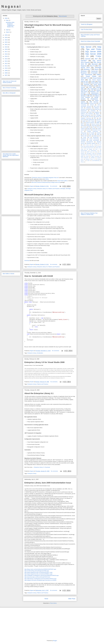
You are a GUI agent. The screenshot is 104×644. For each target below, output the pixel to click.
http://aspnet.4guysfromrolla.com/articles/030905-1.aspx (38, 574)
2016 (6, 54)
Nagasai (83, 66)
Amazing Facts (93, 103)
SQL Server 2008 (93, 54)
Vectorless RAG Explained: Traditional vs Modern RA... (10, 25)
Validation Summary (86, 118)
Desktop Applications (90, 146)
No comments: (54, 186)
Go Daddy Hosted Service (88, 148)
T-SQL (98, 56)
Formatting (99, 146)
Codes (93, 81)
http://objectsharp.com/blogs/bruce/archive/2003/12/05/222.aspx (40, 579)
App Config (94, 145)
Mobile (95, 136)
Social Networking (94, 139)
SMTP (82, 124)
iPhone (82, 162)
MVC (90, 136)
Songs (87, 156)
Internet (92, 105)
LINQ (98, 134)
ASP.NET (84, 61)
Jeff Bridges (89, 149)
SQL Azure (96, 106)
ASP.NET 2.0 (85, 78)
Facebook (93, 111)
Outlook (83, 102)
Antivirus (83, 129)
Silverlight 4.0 (96, 95)
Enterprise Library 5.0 (42, 189)
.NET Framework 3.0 (93, 89)
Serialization (40, 353)
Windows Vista (84, 109)
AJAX (91, 96)
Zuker (88, 161)
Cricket (94, 129)
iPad (89, 127)
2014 (6, 59)
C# (87, 56)
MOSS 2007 (84, 136)
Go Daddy (92, 133)
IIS (95, 86)
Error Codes (91, 121)
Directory (88, 130)
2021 (6, 45)
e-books (84, 127)
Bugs (88, 129)
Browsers (84, 73)
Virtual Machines (85, 158)
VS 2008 (89, 86)
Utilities (99, 75)
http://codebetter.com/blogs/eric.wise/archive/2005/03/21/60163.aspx (42, 575)
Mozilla (96, 97)
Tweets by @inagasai (87, 24)
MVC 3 (97, 149)
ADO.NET (99, 120)
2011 (6, 66)
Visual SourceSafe (94, 140)
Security (84, 117)
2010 (6, 68)
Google (88, 95)
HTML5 (90, 112)
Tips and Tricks (94, 49)
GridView (99, 133)
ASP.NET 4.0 (84, 90)
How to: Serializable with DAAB (39, 276)
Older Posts (72, 599)
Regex (97, 114)
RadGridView (94, 151)
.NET (96, 59)
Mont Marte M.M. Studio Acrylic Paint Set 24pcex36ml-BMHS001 (11, 155)
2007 (6, 75)
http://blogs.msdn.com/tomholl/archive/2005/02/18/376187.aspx (40, 569)
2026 (6, 18)
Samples (83, 99)
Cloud (91, 109)
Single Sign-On (93, 155)
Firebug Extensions (93, 132)
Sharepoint (83, 139)
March (8, 32)
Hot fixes (92, 134)
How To (92, 66)
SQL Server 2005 (93, 52)
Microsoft (95, 64)
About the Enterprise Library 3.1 (39, 393)
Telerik (82, 126)
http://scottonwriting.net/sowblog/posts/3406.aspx (37, 571)
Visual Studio (91, 76)
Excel (82, 95)
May (7, 20)
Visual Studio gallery (62, 181)
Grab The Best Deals (86, 30)
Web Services (94, 102)
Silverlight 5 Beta (91, 153)
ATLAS (98, 127)
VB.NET (97, 117)
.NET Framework (86, 75)
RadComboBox (84, 151)
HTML (100, 81)
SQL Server (86, 47)
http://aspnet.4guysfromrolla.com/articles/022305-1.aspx (38, 572)
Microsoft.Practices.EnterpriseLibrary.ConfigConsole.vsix (46, 182)
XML (100, 126)
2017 (6, 52)
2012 (6, 63)
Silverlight (63, 189)
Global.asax (84, 133)
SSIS (82, 108)
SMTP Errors (90, 152)
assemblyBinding (96, 161)
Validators (97, 108)
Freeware (99, 121)
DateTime (97, 109)
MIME (98, 123)
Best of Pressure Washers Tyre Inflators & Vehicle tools (89, 214)
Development (94, 99)
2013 (6, 61)
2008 (6, 73)
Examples (95, 73)
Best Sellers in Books (8, 274)
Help (99, 47)
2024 (6, 37)
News (96, 69)
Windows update (91, 143)
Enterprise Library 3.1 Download (42, 467)
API (93, 127)
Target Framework (95, 156)
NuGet (47, 179)
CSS (92, 90)
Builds (84, 121)
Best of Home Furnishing (9, 88)
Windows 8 (84, 96)
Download (27, 261)
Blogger (55, 641)
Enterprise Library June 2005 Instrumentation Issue (48, 483)
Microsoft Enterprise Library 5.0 (39, 195)
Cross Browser (85, 97)
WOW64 (93, 158)
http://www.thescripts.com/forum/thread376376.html (37, 577)
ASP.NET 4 (84, 93)
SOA (96, 152)
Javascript (94, 71)
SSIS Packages (97, 115)
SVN (100, 136)
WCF (91, 87)
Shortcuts (91, 117)
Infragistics (97, 112)
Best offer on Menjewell (9, 93)
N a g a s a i (11, 6)
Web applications (90, 120)
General (88, 59)
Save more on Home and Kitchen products (10, 82)
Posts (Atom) (53, 603)
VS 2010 (86, 83)
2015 (6, 56)
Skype (88, 124)
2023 (6, 40)
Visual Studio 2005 (96, 83)
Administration (95, 93)
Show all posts (63, 16)
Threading (83, 140)
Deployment (84, 111)
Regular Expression (86, 115)
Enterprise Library (32, 189)
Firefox (97, 100)
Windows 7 (87, 69)
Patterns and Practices (54, 189)
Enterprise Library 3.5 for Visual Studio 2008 (44, 362)
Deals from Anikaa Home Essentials (90, 41)
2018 (6, 49)
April (7, 30)
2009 (6, 71)
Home (46, 599)
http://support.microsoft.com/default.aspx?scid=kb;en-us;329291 (40, 580)
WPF (95, 118)
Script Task (86, 137)
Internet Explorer (90, 123)
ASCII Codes (86, 145)
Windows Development (87, 142)
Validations (89, 108)
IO (83, 123)
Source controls (96, 124)
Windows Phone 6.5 (90, 159)
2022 (6, 42)
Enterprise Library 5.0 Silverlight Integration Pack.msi (45, 178)
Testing (88, 126)
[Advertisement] (11, 123)
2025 (6, 35)
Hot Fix (85, 134)
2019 (6, 47)
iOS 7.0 (99, 143)
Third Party (94, 126)
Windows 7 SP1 (95, 92)
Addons (97, 96)
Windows (84, 71)
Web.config (84, 103)
